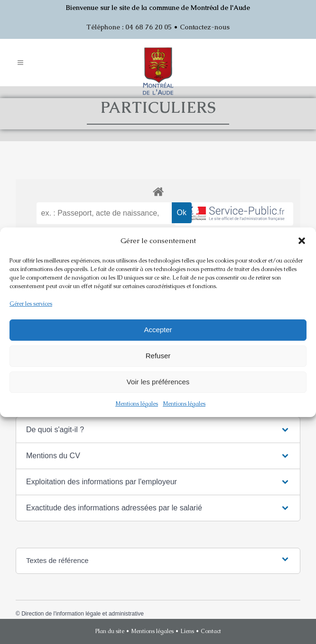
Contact (211, 631)
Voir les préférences (158, 382)
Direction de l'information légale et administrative (83, 614)
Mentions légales (137, 404)
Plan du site (110, 631)
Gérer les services (31, 304)
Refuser (158, 356)
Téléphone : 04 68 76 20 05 (129, 27)
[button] (302, 241)
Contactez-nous (205, 27)
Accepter (158, 330)
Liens (187, 631)
